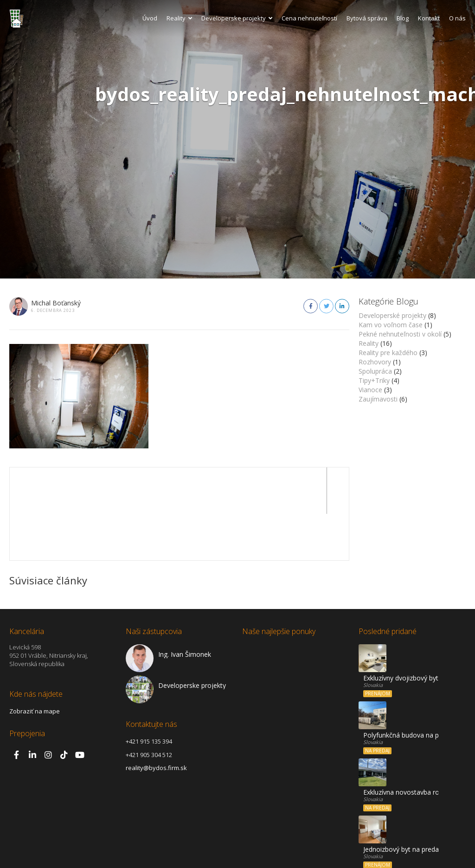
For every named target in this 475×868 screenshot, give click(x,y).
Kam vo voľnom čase (391, 325)
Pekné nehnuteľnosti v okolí (400, 334)
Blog (403, 18)
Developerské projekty (392, 315)
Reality (179, 18)
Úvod (150, 18)
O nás (457, 18)
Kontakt (429, 18)
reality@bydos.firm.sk (156, 721)
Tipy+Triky (374, 380)
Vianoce (370, 390)
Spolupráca (375, 371)
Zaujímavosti (378, 399)
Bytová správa (367, 18)
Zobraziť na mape (35, 665)
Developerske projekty (237, 18)
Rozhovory (375, 362)
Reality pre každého (388, 353)
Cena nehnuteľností (309, 18)
